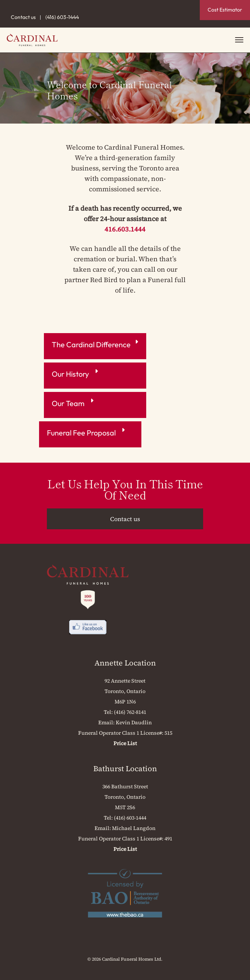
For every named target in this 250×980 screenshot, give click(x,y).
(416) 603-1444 (62, 17)
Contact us (23, 17)
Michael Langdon (134, 828)
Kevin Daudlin (134, 722)
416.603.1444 (125, 229)
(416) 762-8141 (130, 712)
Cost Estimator (225, 10)
